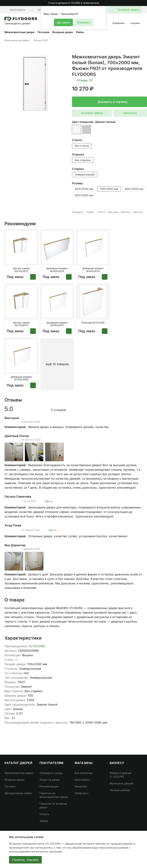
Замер (44, 821)
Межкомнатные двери (19, 32)
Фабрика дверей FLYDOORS (120, 775)
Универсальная (85, 174)
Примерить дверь (51, 773)
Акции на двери (50, 780)
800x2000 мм (134, 189)
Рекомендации (49, 786)
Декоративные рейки (18, 793)
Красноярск (82, 780)
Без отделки (83, 160)
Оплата (44, 814)
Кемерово (81, 786)
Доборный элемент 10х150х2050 (21, 378)
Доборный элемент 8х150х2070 (57, 324)
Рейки (80, 32)
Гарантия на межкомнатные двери (54, 795)
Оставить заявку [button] (92, 113)
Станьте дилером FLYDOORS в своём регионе (74, 3)
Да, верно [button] (63, 22)
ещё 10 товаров (57, 364)
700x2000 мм (109, 189)
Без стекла (82, 146)
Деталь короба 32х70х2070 (21, 270)
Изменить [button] (84, 22)
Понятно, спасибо (25, 860)
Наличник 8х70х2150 (93, 323)
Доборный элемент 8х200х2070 (57, 270)
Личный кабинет (120, 790)
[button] (103, 9)
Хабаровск (82, 793)
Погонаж (43, 32)
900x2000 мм (84, 195)
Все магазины (84, 773)
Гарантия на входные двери (53, 805)
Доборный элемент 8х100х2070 (93, 270)
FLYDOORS (37, 646)
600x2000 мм (84, 189)
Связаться (130, 113)
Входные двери (63, 32)
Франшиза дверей (121, 783)
